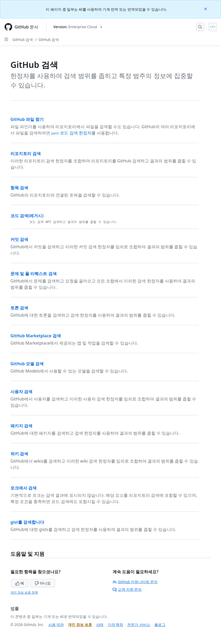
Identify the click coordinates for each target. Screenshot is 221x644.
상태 (100, 625)
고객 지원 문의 (127, 589)
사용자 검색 (21, 392)
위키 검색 (19, 454)
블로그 (160, 625)
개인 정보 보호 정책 (24, 592)
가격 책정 (115, 625)
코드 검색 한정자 (71, 133)
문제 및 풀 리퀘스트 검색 (34, 274)
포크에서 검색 (24, 488)
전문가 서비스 (139, 625)
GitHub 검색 (23, 40)
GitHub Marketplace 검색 (36, 336)
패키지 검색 (21, 426)
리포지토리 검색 (26, 153)
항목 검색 (19, 188)
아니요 (43, 583)
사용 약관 (56, 625)
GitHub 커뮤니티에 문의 (135, 582)
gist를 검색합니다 (27, 522)
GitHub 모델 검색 (27, 364)
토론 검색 (19, 308)
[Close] (206, 8)
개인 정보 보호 (80, 625)
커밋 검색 (19, 239)
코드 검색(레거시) (27, 216)
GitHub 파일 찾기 (27, 119)
